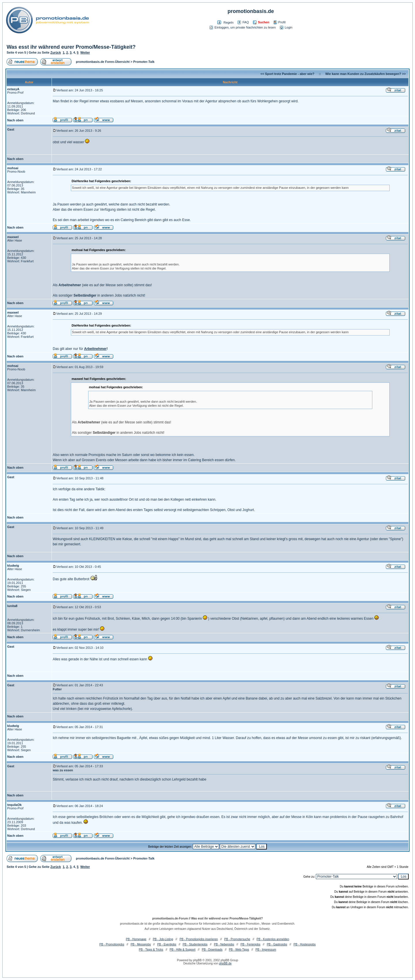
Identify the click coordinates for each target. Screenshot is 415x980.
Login (286, 27)
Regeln (228, 22)
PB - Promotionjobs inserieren (199, 939)
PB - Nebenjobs (224, 944)
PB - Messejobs (141, 944)
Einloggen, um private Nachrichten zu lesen (243, 27)
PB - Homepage (136, 939)
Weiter (85, 52)
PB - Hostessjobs (305, 944)
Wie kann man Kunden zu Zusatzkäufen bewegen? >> (366, 74)
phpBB (197, 960)
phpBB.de (225, 963)
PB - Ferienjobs (251, 944)
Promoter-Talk (144, 62)
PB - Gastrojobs (277, 944)
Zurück (56, 52)
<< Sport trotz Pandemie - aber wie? (287, 74)
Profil (280, 22)
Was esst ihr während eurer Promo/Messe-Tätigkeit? (71, 47)
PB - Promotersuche (237, 939)
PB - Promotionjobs (112, 944)
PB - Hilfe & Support (183, 950)
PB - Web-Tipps (239, 950)
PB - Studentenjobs (195, 944)
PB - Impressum (266, 950)
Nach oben (15, 120)
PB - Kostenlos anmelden (273, 939)
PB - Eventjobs (167, 944)
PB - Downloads (212, 950)
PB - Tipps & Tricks (151, 950)
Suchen (261, 22)
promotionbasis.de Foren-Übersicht (103, 62)
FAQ (243, 22)
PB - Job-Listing (163, 939)
